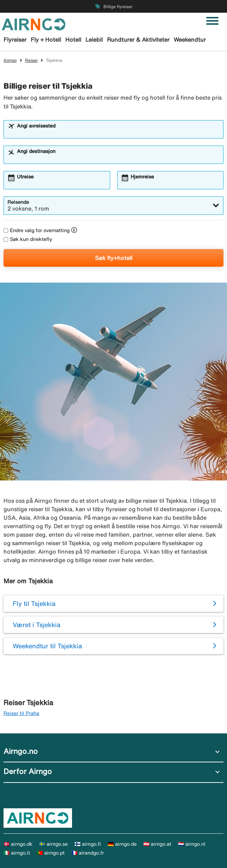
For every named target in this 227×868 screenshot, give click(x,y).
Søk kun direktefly (28, 239)
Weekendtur (190, 40)
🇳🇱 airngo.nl (192, 844)
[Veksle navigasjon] (212, 21)
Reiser (31, 60)
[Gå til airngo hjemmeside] (34, 24)
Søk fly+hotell (114, 258)
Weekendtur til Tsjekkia (47, 646)
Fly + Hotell (46, 40)
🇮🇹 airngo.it (17, 853)
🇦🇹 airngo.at (157, 844)
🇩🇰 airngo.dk (18, 844)
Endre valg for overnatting (37, 230)
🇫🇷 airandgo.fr (88, 853)
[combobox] (118, 132)
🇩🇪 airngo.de (122, 844)
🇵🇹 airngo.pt (51, 853)
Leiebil (94, 40)
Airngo (10, 60)
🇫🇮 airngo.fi (88, 844)
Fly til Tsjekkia (34, 603)
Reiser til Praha (21, 713)
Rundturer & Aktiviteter (138, 40)
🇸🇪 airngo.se (53, 844)
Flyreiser (15, 40)
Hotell (73, 40)
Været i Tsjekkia (37, 625)
